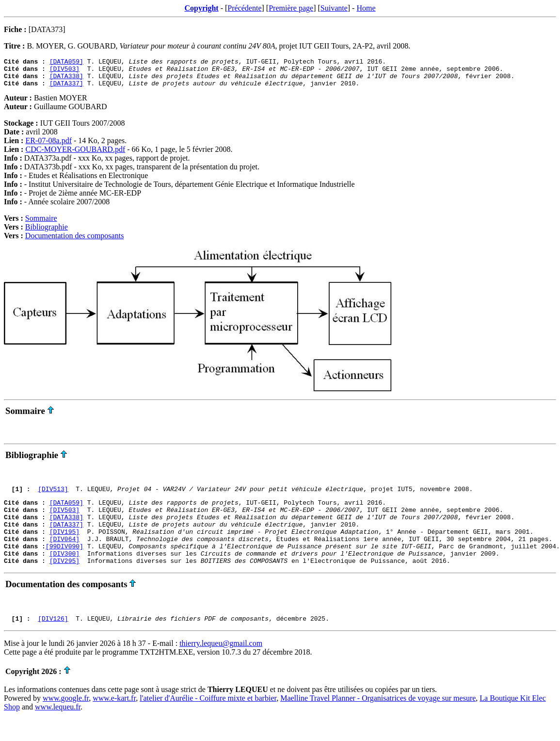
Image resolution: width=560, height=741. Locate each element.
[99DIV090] (64, 563)
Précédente (244, 8)
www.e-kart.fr (114, 720)
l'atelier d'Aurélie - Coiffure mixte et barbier (208, 720)
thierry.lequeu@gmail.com (221, 665)
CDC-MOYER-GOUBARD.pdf (75, 155)
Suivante (334, 8)
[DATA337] (66, 89)
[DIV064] (64, 555)
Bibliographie (47, 233)
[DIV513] (53, 496)
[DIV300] (64, 572)
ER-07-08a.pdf (48, 146)
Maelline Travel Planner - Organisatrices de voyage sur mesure (378, 720)
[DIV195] (64, 546)
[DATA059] (66, 63)
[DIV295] (64, 581)
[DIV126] (53, 640)
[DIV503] (64, 71)
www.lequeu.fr (58, 729)
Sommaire (41, 224)
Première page (291, 8)
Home (366, 8)
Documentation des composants (75, 241)
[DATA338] (66, 80)
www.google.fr (66, 720)
